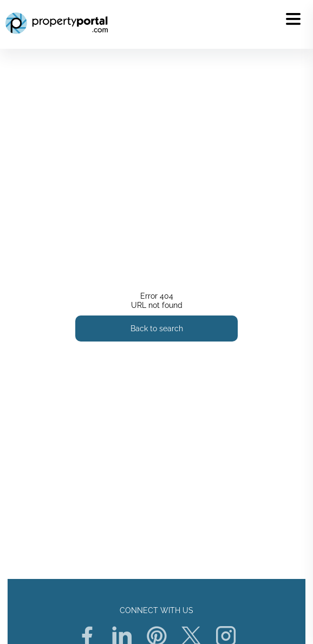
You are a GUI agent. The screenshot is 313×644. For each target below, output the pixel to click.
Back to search (157, 329)
